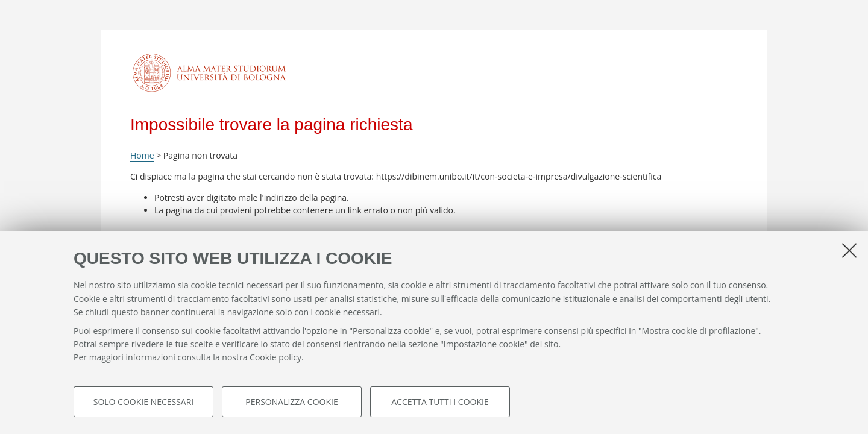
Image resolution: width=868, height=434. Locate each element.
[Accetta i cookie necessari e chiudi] (849, 250)
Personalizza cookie (291, 402)
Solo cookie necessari (144, 402)
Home (142, 155)
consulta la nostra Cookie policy (239, 358)
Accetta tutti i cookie (440, 402)
